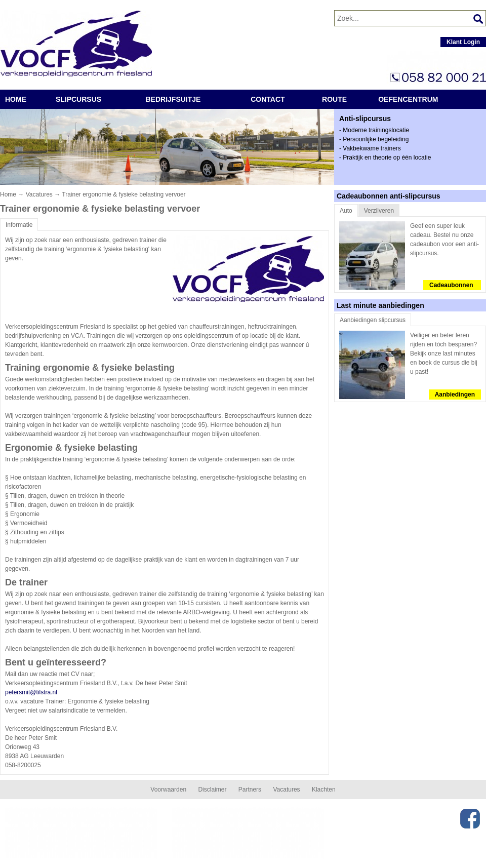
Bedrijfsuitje (173, 99)
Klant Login (463, 42)
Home (16, 99)
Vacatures (39, 194)
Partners (250, 790)
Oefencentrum (408, 99)
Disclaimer (212, 790)
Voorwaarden (168, 790)
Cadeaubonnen (452, 285)
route (334, 99)
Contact (268, 99)
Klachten (324, 790)
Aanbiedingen (455, 394)
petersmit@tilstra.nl (31, 692)
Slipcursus (78, 99)
